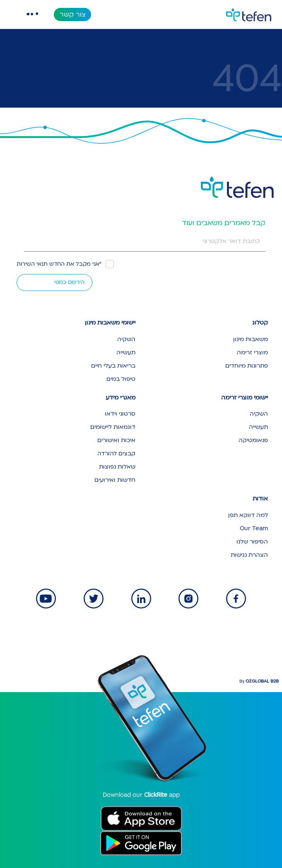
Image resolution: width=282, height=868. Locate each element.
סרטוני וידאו (120, 414)
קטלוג (260, 323)
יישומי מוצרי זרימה (245, 398)
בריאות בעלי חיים (113, 366)
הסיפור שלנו (252, 542)
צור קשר (73, 14)
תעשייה (126, 352)
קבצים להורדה (116, 453)
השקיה (126, 339)
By (259, 681)
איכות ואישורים (116, 440)
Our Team (254, 528)
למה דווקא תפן (248, 515)
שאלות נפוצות (117, 467)
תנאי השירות (32, 264)
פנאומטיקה (253, 440)
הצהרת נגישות (249, 555)
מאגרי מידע (121, 398)
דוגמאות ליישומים (113, 427)
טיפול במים (121, 379)
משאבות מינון (251, 339)
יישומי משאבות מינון (110, 323)
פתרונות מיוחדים (247, 366)
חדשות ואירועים (115, 480)
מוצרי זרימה (252, 352)
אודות (260, 499)
